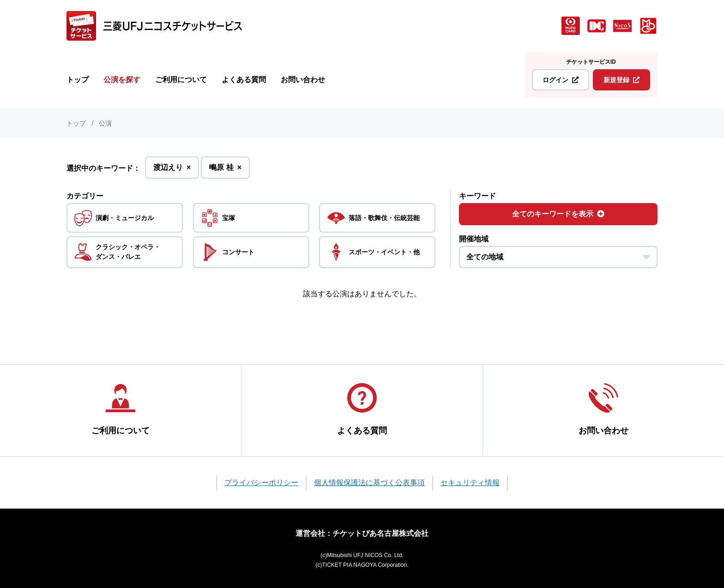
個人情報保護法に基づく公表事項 (369, 483)
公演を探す (122, 80)
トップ (78, 80)
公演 (105, 123)
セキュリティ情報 (470, 483)
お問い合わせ (303, 80)
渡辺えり (172, 170)
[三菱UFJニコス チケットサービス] (154, 26)
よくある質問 (244, 80)
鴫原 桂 (225, 170)
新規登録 (621, 80)
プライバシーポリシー (261, 483)
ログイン (561, 80)
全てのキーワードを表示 (558, 214)
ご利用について (181, 80)
